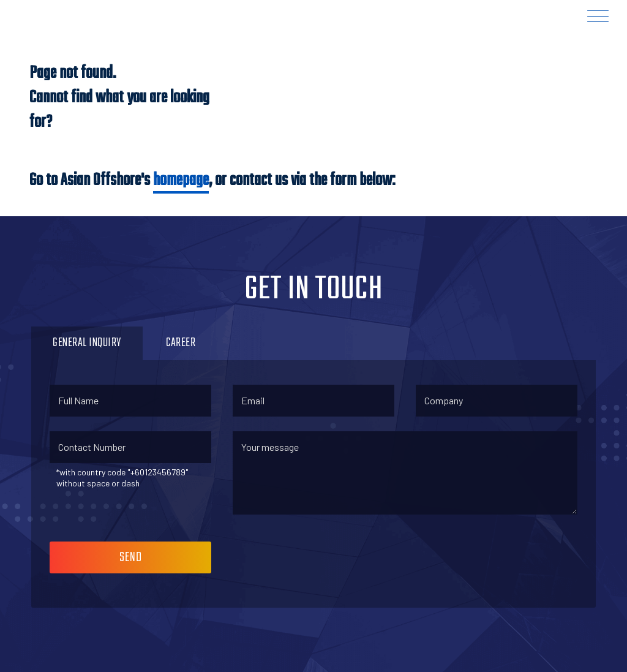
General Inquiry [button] (87, 343)
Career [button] (181, 343)
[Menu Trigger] (598, 16)
